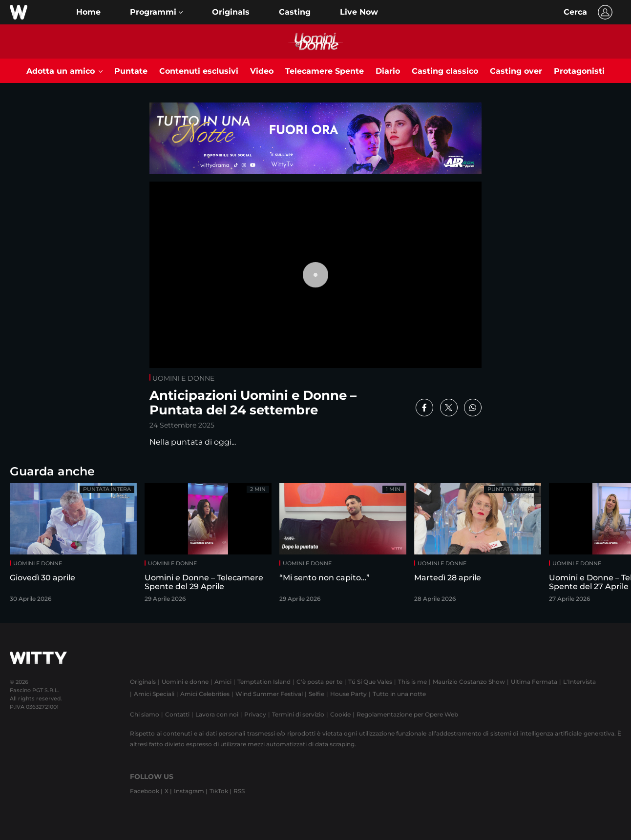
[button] (156, 12)
